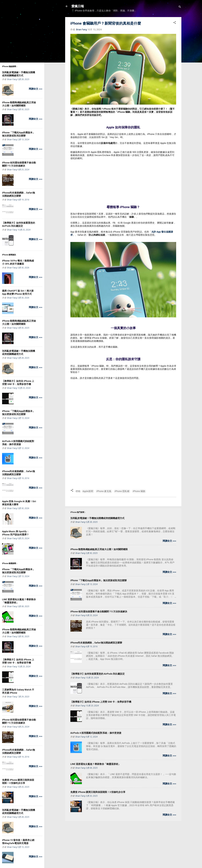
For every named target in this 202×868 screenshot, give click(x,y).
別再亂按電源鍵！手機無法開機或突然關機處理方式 (97, 518)
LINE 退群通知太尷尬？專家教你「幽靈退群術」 (95, 764)
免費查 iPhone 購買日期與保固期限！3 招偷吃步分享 (98, 792)
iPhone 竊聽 (139, 491)
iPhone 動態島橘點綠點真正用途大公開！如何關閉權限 (99, 549)
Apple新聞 (88, 491)
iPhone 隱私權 (122, 491)
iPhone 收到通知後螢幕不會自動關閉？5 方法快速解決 (99, 612)
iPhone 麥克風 (104, 491)
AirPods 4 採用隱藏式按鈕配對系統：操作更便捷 (96, 733)
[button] (175, 23)
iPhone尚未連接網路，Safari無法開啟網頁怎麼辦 (96, 643)
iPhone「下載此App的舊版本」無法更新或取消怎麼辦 (99, 580)
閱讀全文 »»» (169, 541)
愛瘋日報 (78, 6)
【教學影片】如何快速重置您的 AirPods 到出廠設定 (98, 674)
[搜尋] (180, 7)
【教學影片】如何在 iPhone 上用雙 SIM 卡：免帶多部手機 (101, 702)
